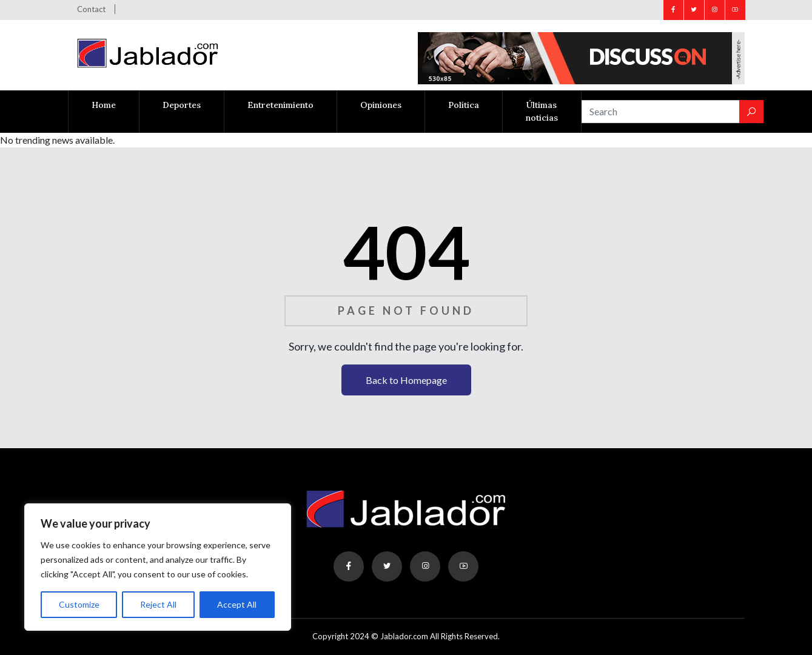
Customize (79, 604)
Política (464, 105)
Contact (91, 9)
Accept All (237, 604)
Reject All (158, 604)
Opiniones (381, 105)
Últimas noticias (542, 111)
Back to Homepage (406, 380)
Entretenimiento (280, 105)
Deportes (182, 105)
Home (104, 105)
